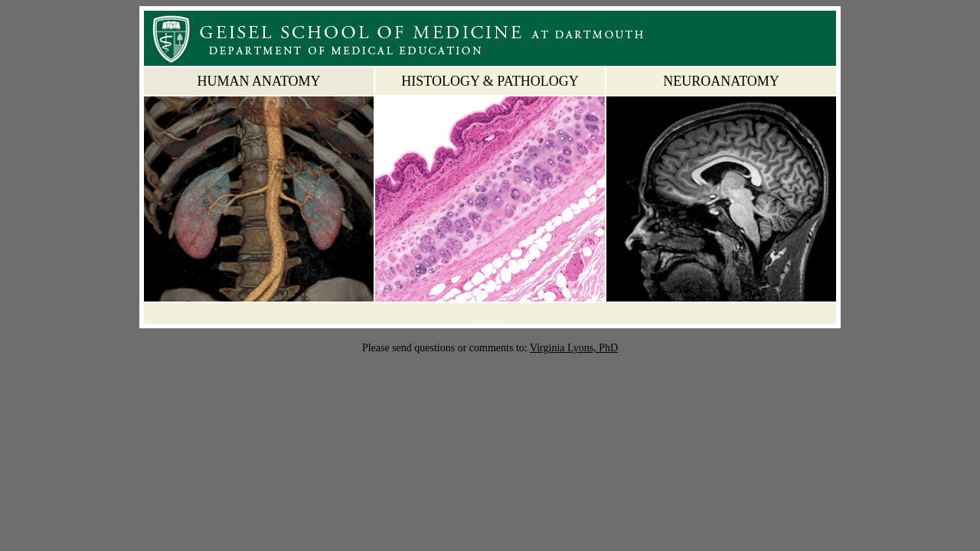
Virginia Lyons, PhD (574, 348)
